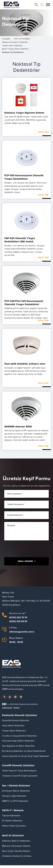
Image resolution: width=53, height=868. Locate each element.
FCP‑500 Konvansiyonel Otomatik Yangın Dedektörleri (24, 179)
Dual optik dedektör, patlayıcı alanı (25, 366)
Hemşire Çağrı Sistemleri (14, 798)
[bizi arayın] (42, 5)
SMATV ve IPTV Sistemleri (15, 803)
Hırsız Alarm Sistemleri (13, 728)
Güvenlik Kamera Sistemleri (16, 723)
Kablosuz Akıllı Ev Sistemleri (16, 843)
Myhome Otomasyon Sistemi (16, 848)
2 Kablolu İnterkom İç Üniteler (17, 858)
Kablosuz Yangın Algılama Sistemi (24, 115)
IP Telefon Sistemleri (12, 823)
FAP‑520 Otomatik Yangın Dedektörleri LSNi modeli (20, 242)
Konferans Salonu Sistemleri (16, 793)
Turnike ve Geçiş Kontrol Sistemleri (19, 738)
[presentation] (26, 551)
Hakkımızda (7, 710)
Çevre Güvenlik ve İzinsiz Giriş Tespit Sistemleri (26, 758)
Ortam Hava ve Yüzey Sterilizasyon (19, 773)
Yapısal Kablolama (11, 818)
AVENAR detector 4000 (18, 429)
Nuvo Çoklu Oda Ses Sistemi (16, 853)
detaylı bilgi (43, 134)
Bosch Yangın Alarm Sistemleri (15, 51)
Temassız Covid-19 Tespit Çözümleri (20, 778)
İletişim (17, 710)
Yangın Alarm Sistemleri (12, 48)
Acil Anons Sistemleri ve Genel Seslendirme (24, 753)
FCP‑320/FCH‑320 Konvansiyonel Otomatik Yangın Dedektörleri (24, 305)
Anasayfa (6, 41)
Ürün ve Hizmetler (22, 41)
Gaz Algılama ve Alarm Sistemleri (18, 748)
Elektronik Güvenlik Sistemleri (15, 44)
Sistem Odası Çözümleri (14, 828)
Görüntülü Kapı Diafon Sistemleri (18, 743)
